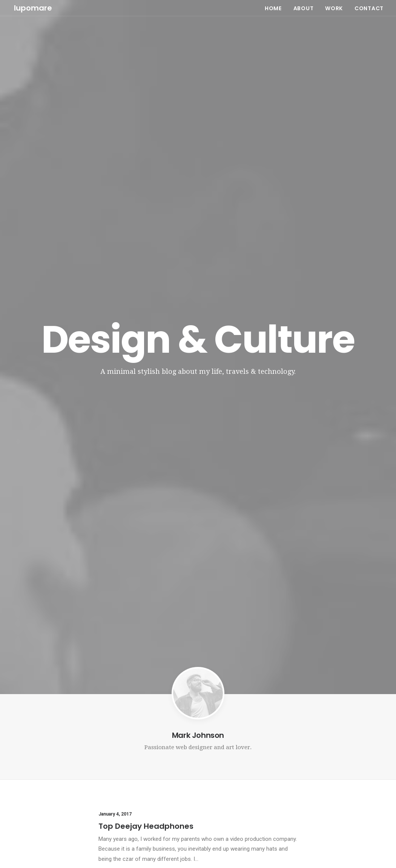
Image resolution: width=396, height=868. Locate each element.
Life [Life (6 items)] (307, 754)
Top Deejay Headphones (146, 349)
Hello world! (220, 744)
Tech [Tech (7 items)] (329, 764)
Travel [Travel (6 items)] (350, 764)
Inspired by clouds (132, 766)
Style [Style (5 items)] (310, 764)
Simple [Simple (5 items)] (348, 754)
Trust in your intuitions (141, 455)
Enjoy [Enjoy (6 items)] (333, 743)
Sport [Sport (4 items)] (370, 754)
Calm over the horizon (232, 764)
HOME (273, 8)
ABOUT (304, 8)
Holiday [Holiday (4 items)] (356, 743)
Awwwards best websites (148, 562)
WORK (334, 8)
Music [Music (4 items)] (326, 754)
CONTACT (369, 8)
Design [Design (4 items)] (311, 743)
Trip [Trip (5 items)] (369, 764)
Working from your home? (141, 788)
